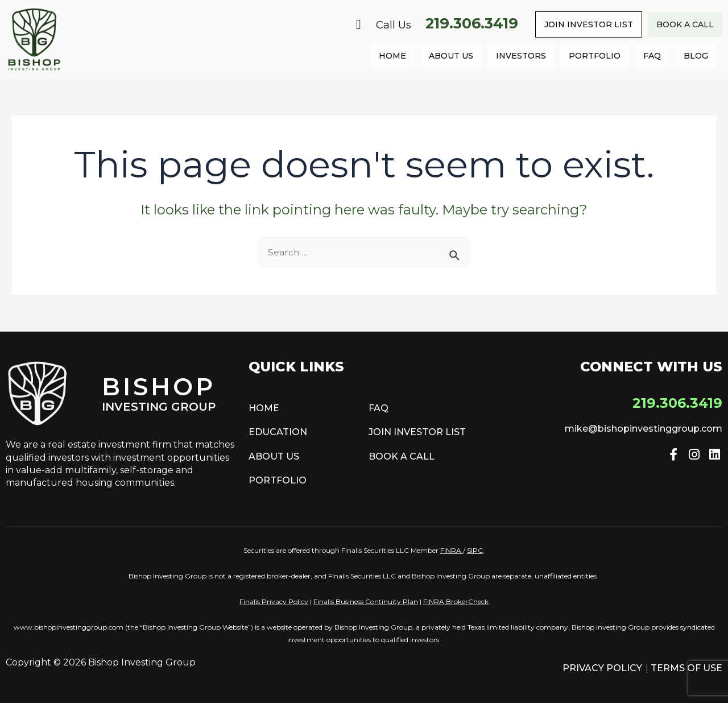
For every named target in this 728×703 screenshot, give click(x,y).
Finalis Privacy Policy (274, 601)
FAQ (652, 56)
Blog (696, 56)
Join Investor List (589, 24)
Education (278, 432)
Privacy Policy (602, 668)
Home (392, 56)
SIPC (475, 550)
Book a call (685, 24)
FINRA (451, 550)
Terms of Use (686, 668)
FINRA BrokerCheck (456, 601)
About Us (451, 56)
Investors (521, 56)
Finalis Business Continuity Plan (366, 601)
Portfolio (595, 56)
